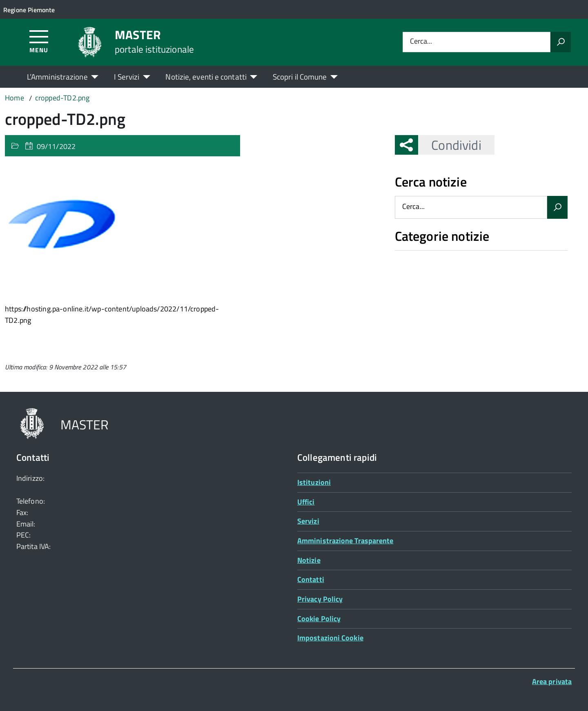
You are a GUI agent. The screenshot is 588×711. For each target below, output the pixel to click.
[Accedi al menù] (39, 41)
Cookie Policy (319, 619)
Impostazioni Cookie (330, 638)
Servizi (308, 521)
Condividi (450, 145)
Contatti (311, 579)
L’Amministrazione (57, 77)
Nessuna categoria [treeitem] (424, 255)
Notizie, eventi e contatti (206, 77)
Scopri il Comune (300, 77)
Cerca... (421, 42)
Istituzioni (314, 482)
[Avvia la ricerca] (561, 42)
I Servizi (127, 77)
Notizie (309, 560)
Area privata (552, 681)
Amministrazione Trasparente (345, 541)
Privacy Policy (320, 599)
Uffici (306, 502)
